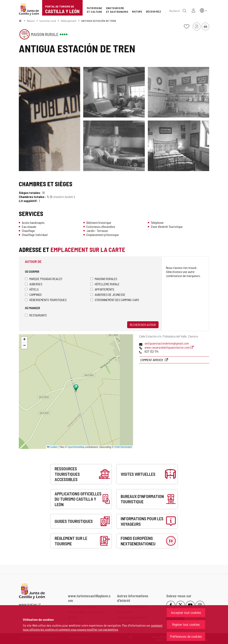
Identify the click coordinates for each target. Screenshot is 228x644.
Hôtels (32, 289)
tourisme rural (48, 21)
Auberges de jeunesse (108, 295)
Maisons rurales (104, 279)
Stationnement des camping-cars (115, 300)
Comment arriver (152, 360)
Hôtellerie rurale (105, 284)
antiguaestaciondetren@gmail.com (167, 343)
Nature (31, 21)
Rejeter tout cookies (186, 624)
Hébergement (69, 21)
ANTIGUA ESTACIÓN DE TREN (99, 21)
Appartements (102, 289)
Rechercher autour (143, 325)
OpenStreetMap (76, 447)
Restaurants (36, 315)
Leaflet (52, 447)
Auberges (34, 284)
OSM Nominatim (123, 447)
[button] (203, 10)
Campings (33, 295)
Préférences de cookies (186, 636)
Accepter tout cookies (186, 612)
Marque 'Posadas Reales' (44, 279)
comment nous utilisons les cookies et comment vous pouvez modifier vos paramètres (93, 627)
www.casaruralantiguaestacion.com (169, 347)
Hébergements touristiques (46, 300)
